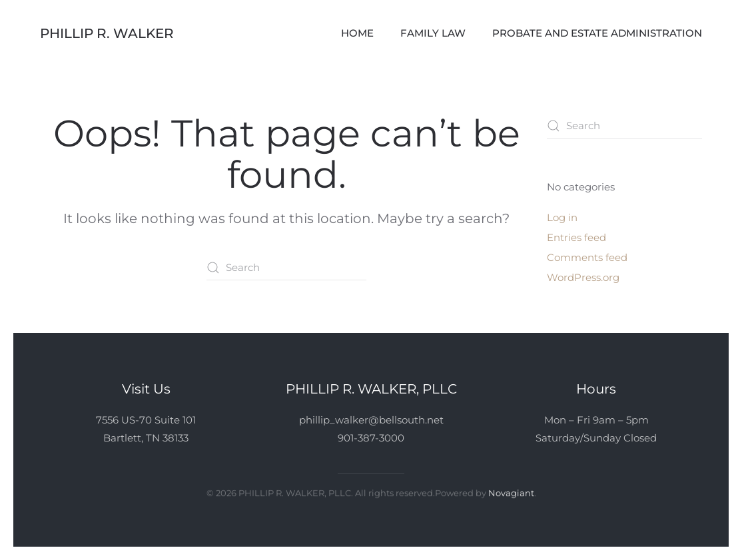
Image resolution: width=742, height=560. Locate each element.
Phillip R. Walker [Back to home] (107, 33)
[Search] (286, 268)
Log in (562, 217)
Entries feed (576, 237)
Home (357, 33)
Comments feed (587, 257)
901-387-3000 (371, 438)
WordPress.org (583, 277)
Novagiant (511, 492)
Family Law (433, 33)
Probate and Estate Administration (597, 33)
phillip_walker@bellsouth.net (371, 420)
